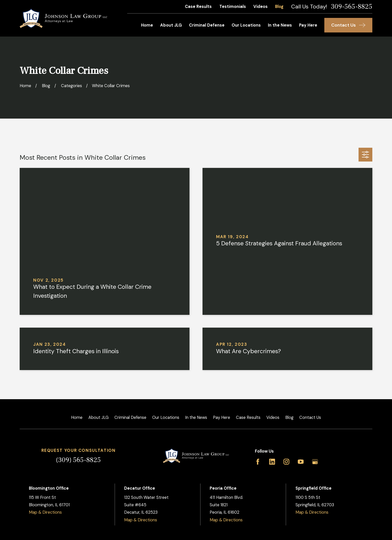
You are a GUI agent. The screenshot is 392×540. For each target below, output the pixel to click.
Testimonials (233, 7)
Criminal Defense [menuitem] (207, 25)
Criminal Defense (130, 417)
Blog (279, 7)
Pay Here (222, 417)
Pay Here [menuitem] (308, 25)
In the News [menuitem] (280, 25)
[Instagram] (286, 462)
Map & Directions (45, 512)
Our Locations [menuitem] (246, 25)
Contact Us (310, 417)
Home (77, 417)
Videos (260, 7)
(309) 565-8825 (78, 460)
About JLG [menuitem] (171, 25)
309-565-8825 (352, 7)
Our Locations (166, 417)
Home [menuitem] (147, 25)
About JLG (98, 417)
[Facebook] (258, 462)
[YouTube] (301, 462)
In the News (196, 417)
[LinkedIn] (272, 462)
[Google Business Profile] (315, 462)
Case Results (198, 7)
